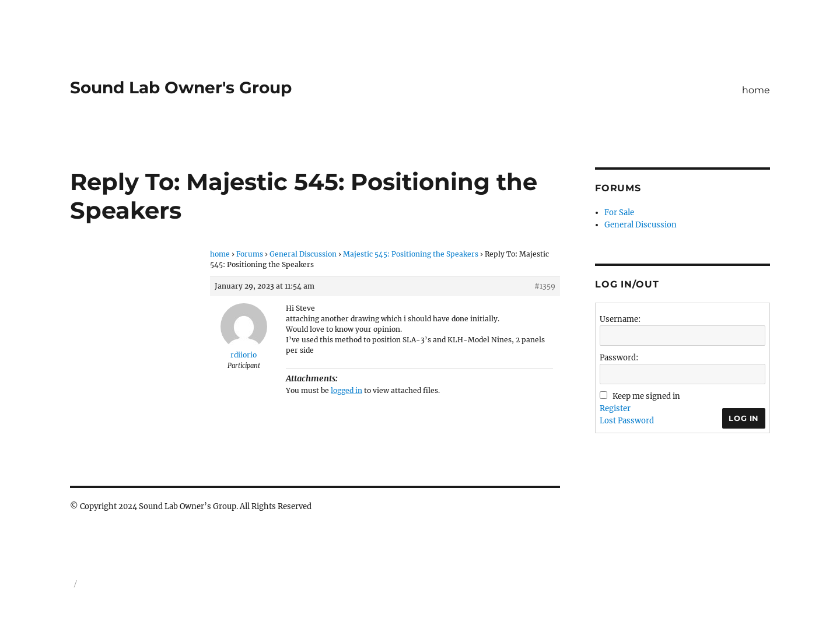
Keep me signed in (646, 396)
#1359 (545, 286)
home (756, 90)
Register (615, 408)
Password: (619, 358)
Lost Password (627, 421)
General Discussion (303, 254)
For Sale (619, 213)
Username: (620, 319)
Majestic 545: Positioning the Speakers (411, 254)
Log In (744, 418)
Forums (250, 254)
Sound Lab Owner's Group (181, 87)
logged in (346, 390)
